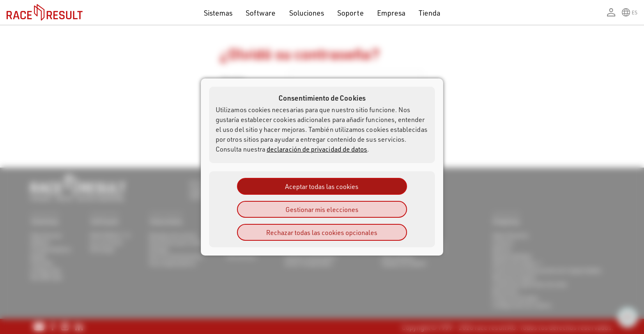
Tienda (429, 13)
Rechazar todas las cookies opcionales (322, 232)
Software (261, 13)
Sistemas (218, 13)
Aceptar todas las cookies (322, 186)
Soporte (350, 13)
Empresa (391, 13)
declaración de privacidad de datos (317, 149)
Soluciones (307, 13)
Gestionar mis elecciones (322, 209)
